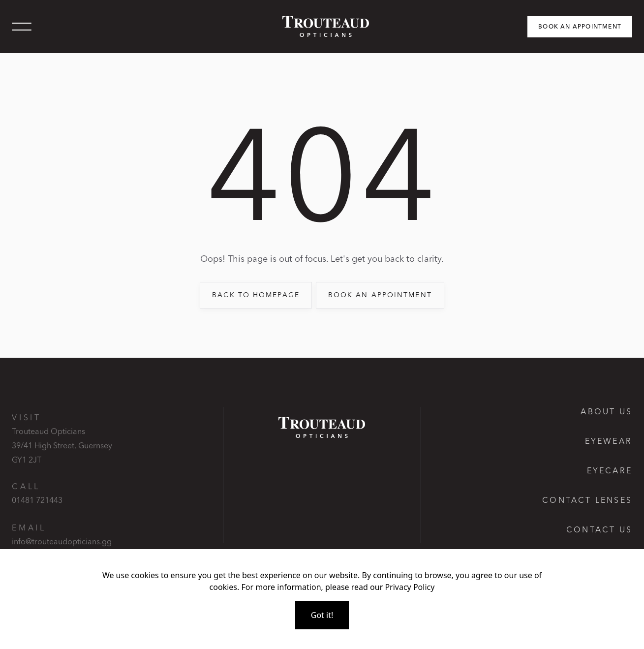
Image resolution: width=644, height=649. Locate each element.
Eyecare (610, 470)
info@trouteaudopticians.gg (62, 548)
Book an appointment (580, 26)
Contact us (599, 529)
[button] (22, 27)
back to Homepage (256, 295)
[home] (322, 26)
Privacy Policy (410, 587)
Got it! (322, 615)
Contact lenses (587, 500)
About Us (606, 411)
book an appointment (380, 295)
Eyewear (609, 441)
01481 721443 (37, 506)
